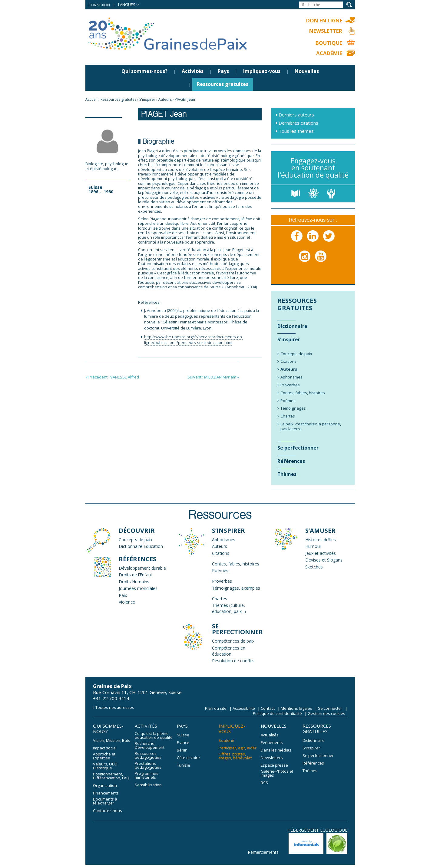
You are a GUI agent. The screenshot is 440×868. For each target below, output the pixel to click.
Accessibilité (244, 709)
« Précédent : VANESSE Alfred (112, 378)
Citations (221, 554)
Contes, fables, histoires (236, 564)
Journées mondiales (138, 589)
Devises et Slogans (324, 560)
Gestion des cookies (326, 714)
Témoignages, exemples (236, 588)
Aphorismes (224, 540)
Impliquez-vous (262, 72)
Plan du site (216, 709)
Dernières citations (298, 123)
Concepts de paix (136, 540)
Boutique (328, 43)
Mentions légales (296, 709)
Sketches (314, 567)
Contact (268, 709)
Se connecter (330, 709)
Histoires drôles (321, 540)
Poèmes (220, 571)
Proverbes (222, 582)
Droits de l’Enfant (136, 575)
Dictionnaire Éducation (141, 547)
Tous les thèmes (296, 132)
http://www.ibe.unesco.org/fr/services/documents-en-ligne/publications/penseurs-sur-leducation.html (194, 340)
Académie (328, 54)
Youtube (321, 263)
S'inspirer (147, 100)
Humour (313, 547)
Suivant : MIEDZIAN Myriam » (213, 378)
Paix (123, 596)
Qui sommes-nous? (144, 72)
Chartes (220, 599)
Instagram (305, 263)
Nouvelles (307, 72)
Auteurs (165, 100)
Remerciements (263, 852)
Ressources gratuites (223, 85)
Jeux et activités (321, 554)
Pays (223, 72)
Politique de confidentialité (277, 714)
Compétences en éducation (229, 651)
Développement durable (142, 568)
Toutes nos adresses (115, 708)
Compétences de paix (233, 642)
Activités (193, 72)
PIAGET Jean (185, 100)
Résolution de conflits (233, 661)
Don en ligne (323, 20)
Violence (127, 603)
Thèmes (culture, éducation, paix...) (229, 609)
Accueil (91, 100)
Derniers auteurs (296, 115)
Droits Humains (134, 582)
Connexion (99, 5)
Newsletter (325, 31)
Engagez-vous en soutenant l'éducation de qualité (313, 168)
